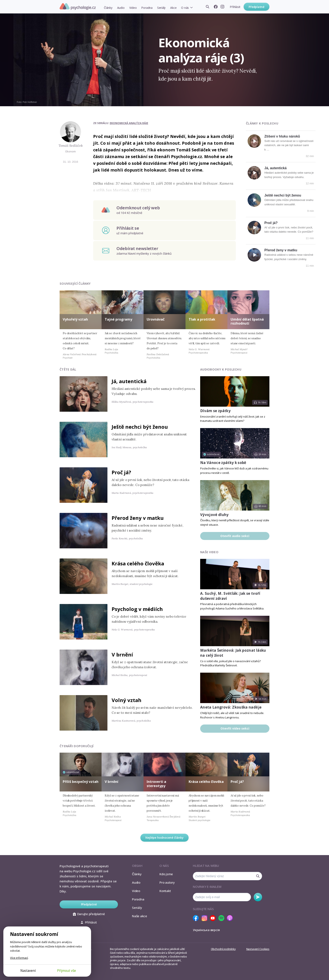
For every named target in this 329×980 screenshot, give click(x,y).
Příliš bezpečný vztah (81, 782)
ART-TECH (141, 190)
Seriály (161, 8)
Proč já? (271, 223)
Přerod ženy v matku (281, 250)
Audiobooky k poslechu (221, 369)
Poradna (147, 8)
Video (133, 8)
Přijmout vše (67, 971)
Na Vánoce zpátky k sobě (223, 463)
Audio (121, 8)
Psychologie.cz (78, 7)
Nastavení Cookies (258, 949)
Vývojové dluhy (214, 515)
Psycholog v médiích (137, 609)
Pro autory (167, 882)
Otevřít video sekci (235, 728)
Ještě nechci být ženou (283, 195)
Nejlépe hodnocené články (164, 838)
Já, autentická (275, 168)
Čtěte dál (68, 369)
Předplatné (257, 7)
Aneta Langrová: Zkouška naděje (231, 707)
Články (108, 8)
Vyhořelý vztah (75, 319)
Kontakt (165, 891)
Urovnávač (156, 319)
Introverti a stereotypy (156, 784)
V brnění (122, 654)
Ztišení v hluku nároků (282, 136)
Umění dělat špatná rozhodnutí (247, 321)
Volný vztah (127, 700)
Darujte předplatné (89, 914)
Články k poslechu (262, 123)
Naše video (209, 552)
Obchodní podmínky (223, 949)
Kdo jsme (166, 874)
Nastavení (28, 971)
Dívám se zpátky (215, 411)
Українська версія (206, 930)
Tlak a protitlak (202, 319)
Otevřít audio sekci (235, 536)
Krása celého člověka (138, 563)
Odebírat (258, 897)
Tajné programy (118, 319)
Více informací (19, 958)
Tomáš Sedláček (71, 145)
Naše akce (140, 916)
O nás (185, 8)
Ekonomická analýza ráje (129, 123)
